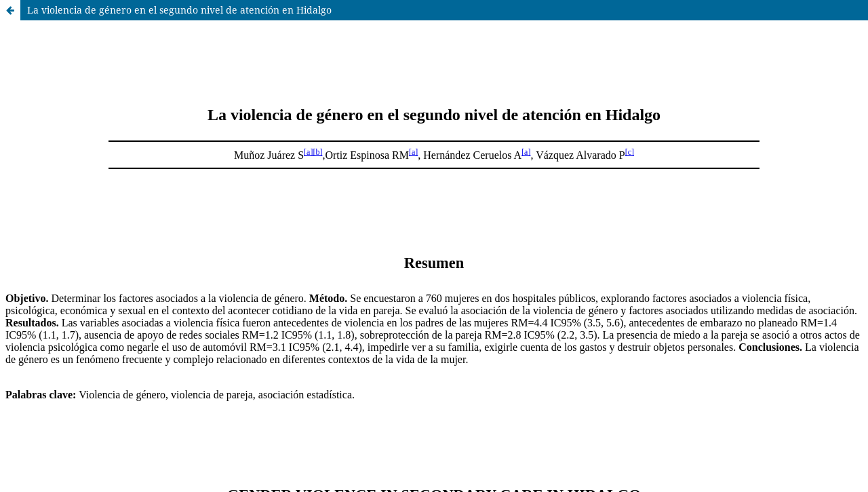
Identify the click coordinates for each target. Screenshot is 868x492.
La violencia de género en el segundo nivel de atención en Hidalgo (179, 10)
